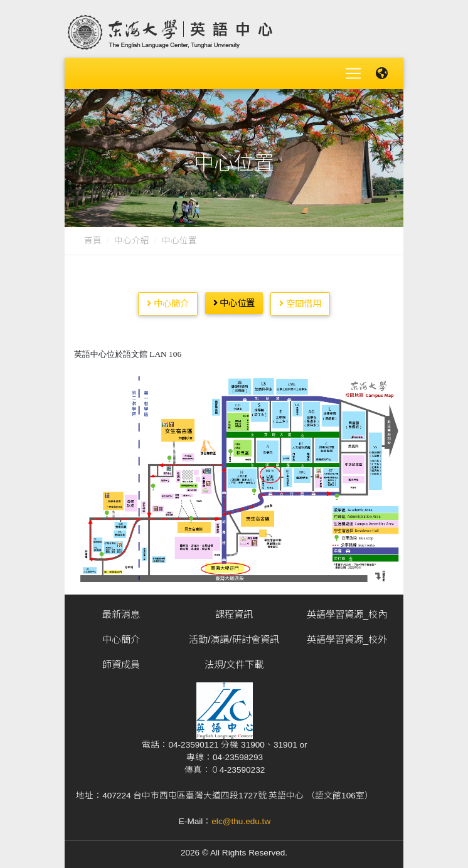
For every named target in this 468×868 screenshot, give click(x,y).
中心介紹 (132, 237)
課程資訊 (234, 611)
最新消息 (121, 611)
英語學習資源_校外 (347, 636)
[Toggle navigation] (353, 71)
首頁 (93, 237)
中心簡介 (168, 299)
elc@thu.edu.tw (241, 818)
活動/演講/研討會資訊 (234, 636)
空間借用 (300, 299)
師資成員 (121, 661)
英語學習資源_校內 (347, 611)
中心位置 (179, 237)
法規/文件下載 (234, 661)
